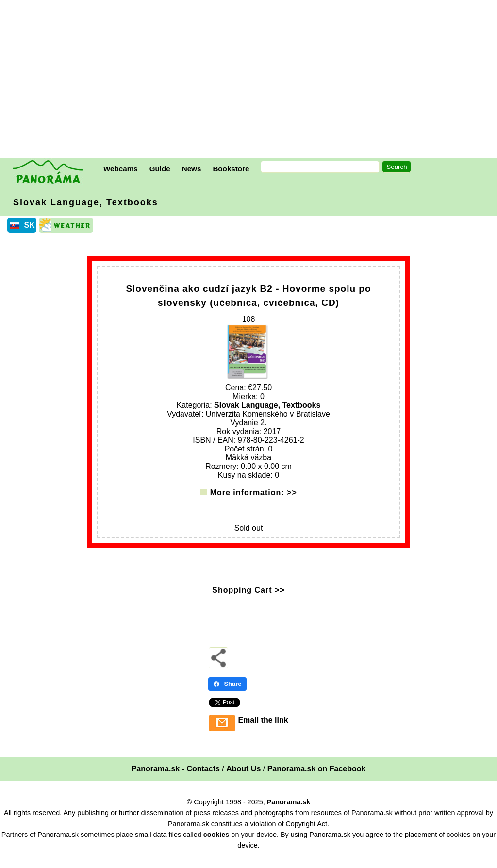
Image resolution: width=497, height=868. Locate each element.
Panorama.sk (289, 811)
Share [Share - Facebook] (227, 693)
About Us (243, 778)
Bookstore (231, 169)
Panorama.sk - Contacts (176, 778)
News (192, 169)
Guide (160, 169)
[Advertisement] (251, 80)
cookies (216, 844)
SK (29, 225)
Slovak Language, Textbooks (86, 202)
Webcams (121, 169)
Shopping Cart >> (248, 599)
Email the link (263, 729)
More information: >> (254, 502)
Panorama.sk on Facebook (317, 778)
